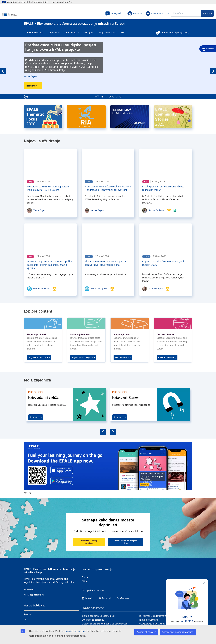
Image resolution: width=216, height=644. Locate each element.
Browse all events (166, 364)
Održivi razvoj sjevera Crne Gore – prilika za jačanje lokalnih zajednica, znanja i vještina (49, 271)
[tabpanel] (108, 74)
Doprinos (53, 39)
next (213, 77)
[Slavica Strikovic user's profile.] (156, 217)
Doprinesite (70, 39)
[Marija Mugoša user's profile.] (156, 295)
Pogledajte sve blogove (82, 364)
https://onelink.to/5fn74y (108, 474)
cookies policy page (75, 631)
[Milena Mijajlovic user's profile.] (42, 295)
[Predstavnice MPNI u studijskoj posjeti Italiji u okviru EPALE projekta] (50, 168)
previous (3, 77)
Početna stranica (35, 39)
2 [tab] (106, 103)
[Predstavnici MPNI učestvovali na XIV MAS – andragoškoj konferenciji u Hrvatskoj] (108, 168)
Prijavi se (113, 16)
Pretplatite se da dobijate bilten (125, 548)
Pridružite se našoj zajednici (89, 548)
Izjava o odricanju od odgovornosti (98, 622)
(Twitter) (124, 604)
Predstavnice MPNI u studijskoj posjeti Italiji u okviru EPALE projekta (48, 194)
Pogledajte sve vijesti (38, 364)
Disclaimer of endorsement (153, 622)
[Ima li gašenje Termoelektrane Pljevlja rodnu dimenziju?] (166, 168)
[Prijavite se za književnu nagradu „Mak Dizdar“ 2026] (166, 243)
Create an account (136, 16)
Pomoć (85, 583)
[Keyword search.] (164, 16)
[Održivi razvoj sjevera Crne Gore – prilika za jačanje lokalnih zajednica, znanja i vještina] (50, 243)
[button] (92, 16)
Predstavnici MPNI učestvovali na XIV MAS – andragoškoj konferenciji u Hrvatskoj (108, 194)
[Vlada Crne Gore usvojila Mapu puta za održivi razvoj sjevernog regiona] (108, 243)
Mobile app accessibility (34, 601)
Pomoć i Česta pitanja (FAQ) (174, 39)
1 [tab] (102, 103)
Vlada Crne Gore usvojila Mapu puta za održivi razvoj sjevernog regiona (106, 269)
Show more (35, 423)
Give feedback (208, 49)
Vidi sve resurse (122, 364)
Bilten (85, 587)
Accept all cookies (146, 632)
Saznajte (88, 39)
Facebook (107, 604)
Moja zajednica (106, 39)
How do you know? (62, 2)
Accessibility (29, 595)
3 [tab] (110, 103)
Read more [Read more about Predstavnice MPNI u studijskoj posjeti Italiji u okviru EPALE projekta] (34, 93)
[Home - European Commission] (46, 16)
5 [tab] (117, 103)
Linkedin (89, 604)
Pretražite (186, 16)
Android (27, 620)
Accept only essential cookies (178, 632)
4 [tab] (113, 103)
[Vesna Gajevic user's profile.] (32, 83)
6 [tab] (120, 103)
